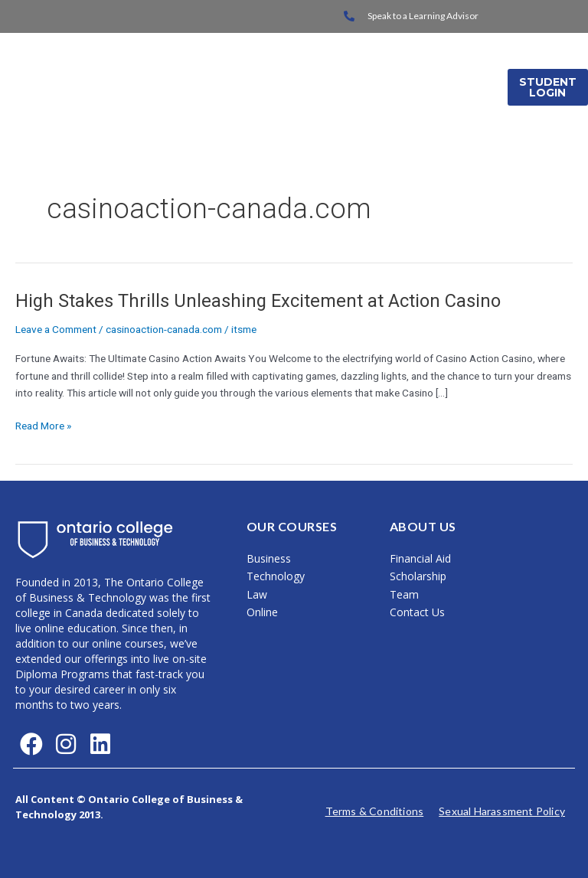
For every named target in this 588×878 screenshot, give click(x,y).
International (437, 68)
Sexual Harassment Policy (502, 811)
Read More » (43, 424)
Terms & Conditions (375, 811)
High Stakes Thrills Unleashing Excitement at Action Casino (258, 301)
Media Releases (438, 107)
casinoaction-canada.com (164, 329)
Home (247, 68)
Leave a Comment (56, 329)
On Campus (329, 68)
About (346, 107)
